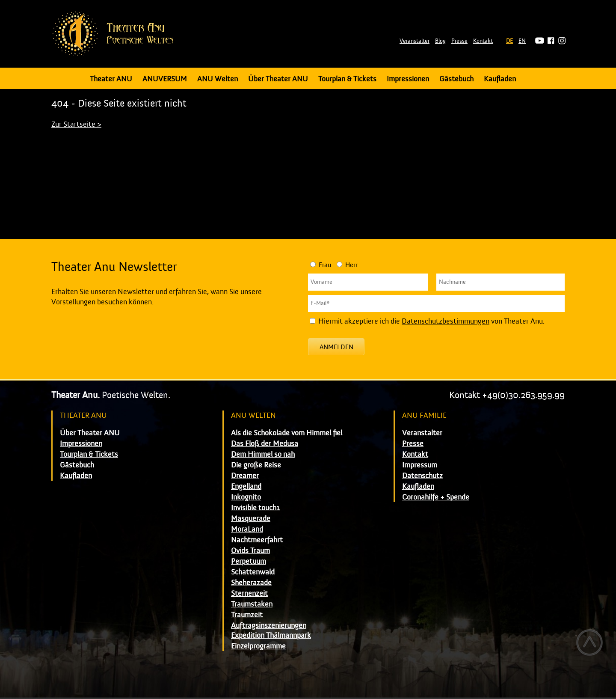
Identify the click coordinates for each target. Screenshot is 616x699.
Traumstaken (252, 604)
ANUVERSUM (165, 79)
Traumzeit (247, 615)
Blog (440, 41)
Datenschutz (422, 476)
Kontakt (483, 41)
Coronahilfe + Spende (436, 497)
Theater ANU (111, 79)
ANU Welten (218, 79)
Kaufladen (500, 79)
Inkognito (246, 497)
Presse (459, 41)
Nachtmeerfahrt (257, 540)
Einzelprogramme (258, 646)
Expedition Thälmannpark (271, 635)
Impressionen (408, 79)
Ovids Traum (250, 551)
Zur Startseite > (76, 124)
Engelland (246, 486)
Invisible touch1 (255, 508)
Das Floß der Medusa (265, 444)
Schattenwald (253, 572)
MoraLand (247, 529)
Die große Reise (256, 465)
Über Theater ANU (278, 79)
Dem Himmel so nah (263, 454)
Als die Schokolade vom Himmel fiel (287, 433)
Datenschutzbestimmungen (446, 321)
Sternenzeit (249, 593)
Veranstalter (415, 41)
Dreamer (245, 476)
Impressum (420, 465)
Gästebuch (456, 79)
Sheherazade (251, 583)
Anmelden (336, 347)
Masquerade (251, 519)
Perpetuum (249, 561)
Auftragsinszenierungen (269, 626)
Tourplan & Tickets (347, 79)
